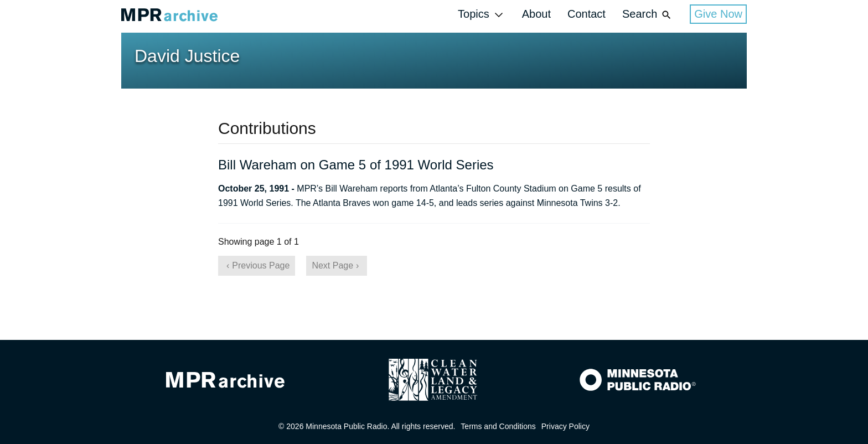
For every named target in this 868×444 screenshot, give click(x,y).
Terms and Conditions (498, 426)
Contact (587, 14)
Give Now (718, 14)
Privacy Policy (565, 426)
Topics (482, 15)
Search (648, 15)
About (536, 14)
